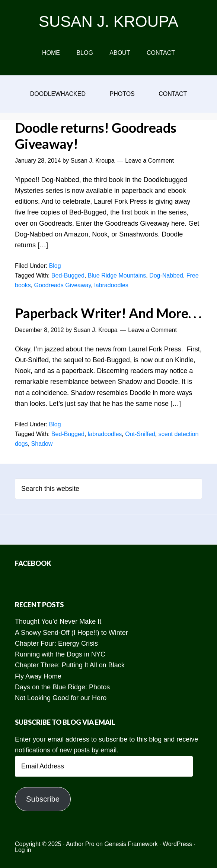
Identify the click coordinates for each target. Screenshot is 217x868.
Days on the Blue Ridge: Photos (62, 687)
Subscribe (43, 799)
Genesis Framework (131, 844)
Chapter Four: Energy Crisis (56, 643)
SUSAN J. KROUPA (108, 21)
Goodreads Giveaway (63, 285)
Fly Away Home (38, 676)
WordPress (177, 844)
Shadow (42, 444)
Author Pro (80, 844)
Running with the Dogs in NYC (60, 654)
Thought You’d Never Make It (58, 621)
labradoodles (111, 285)
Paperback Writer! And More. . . (108, 313)
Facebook (33, 563)
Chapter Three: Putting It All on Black (70, 665)
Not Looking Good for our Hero (61, 698)
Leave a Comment (149, 161)
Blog (55, 266)
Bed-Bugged (68, 275)
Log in (23, 850)
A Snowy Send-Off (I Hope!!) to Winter (71, 633)
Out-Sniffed (140, 434)
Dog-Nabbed (166, 275)
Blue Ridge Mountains (117, 275)
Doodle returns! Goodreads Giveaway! (96, 136)
